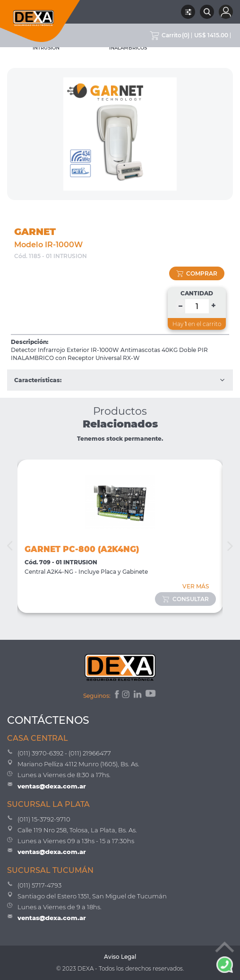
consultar (185, 599)
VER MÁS (196, 586)
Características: (120, 380)
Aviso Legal (120, 957)
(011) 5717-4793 (39, 885)
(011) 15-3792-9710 (44, 819)
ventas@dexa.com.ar (52, 786)
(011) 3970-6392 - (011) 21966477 (64, 753)
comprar (197, 273)
